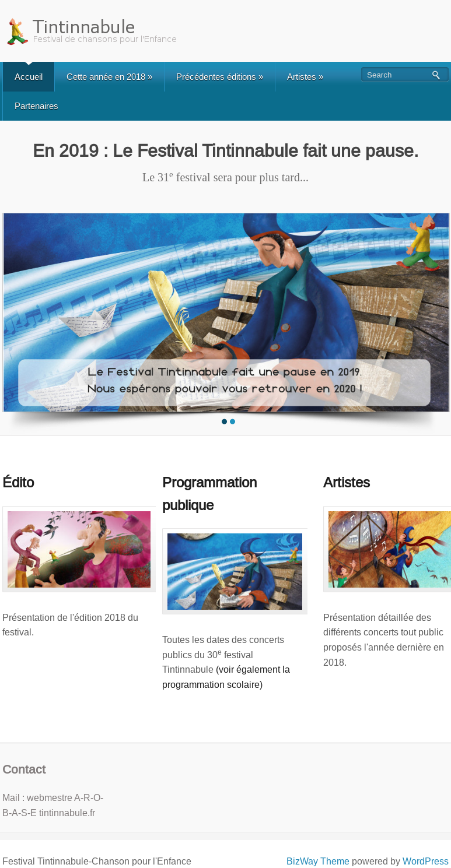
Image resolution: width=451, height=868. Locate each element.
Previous (12, 321)
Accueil (29, 77)
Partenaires (36, 106)
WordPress (426, 861)
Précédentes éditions (220, 77)
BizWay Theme (318, 861)
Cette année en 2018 (109, 77)
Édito (18, 482)
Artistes (305, 77)
